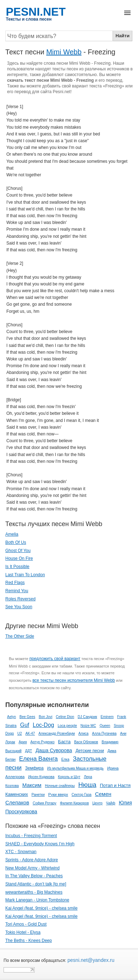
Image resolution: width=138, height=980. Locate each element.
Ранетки (38, 795)
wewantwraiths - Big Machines (34, 892)
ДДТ (29, 751)
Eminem (107, 717)
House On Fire (19, 558)
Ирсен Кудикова (41, 777)
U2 (20, 733)
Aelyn (11, 717)
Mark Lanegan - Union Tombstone (37, 900)
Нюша (87, 785)
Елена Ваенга (38, 759)
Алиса (83, 733)
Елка (65, 759)
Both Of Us (16, 542)
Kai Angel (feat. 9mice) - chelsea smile (41, 908)
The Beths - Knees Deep (28, 941)
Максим (32, 785)
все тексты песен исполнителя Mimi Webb (74, 680)
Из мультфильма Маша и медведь (75, 768)
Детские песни (90, 751)
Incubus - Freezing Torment (31, 836)
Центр (97, 803)
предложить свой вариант (55, 659)
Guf (25, 725)
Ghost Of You (18, 551)
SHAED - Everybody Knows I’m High (40, 844)
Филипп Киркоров (74, 803)
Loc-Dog (43, 725)
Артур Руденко (42, 742)
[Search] (59, 36)
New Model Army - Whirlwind (32, 868)
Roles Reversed (20, 599)
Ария (23, 742)
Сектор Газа (81, 795)
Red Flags (15, 583)
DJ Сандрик (88, 717)
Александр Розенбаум (57, 733)
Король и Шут (69, 777)
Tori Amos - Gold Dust (26, 924)
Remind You (17, 591)
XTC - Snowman (21, 852)
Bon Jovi (46, 717)
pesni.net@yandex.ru (90, 960)
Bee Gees (27, 717)
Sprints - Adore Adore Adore (32, 860)
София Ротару (44, 803)
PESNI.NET (36, 12)
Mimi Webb (64, 52)
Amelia (12, 534)
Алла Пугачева (104, 733)
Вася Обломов (86, 742)
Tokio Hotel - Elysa (23, 932)
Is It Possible (17, 567)
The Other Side (20, 636)
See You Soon (19, 607)
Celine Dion (65, 717)
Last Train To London (25, 575)
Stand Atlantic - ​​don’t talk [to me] (36, 884)
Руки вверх (58, 794)
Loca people (67, 726)
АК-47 (30, 733)
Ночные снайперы (60, 786)
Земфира (34, 768)
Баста (64, 742)
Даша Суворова (54, 750)
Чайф (111, 803)
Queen (105, 726)
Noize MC (88, 726)
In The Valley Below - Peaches (34, 876)
